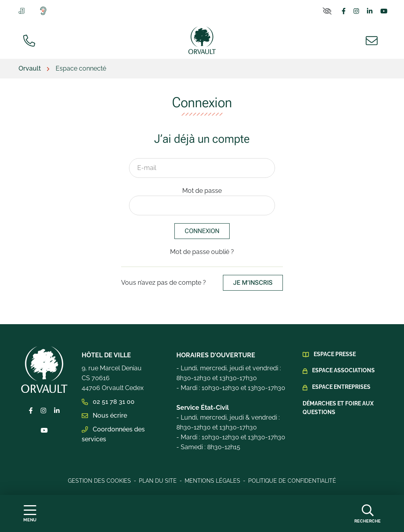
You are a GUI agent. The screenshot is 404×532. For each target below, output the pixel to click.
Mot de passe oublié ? (202, 252)
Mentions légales (212, 481)
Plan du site (158, 481)
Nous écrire (104, 415)
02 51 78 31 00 (108, 402)
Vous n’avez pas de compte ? (202, 283)
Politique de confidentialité (292, 481)
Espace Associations (343, 370)
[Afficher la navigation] (30, 514)
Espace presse (335, 354)
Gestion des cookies (99, 481)
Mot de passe (202, 191)
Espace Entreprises (341, 387)
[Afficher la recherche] (368, 513)
